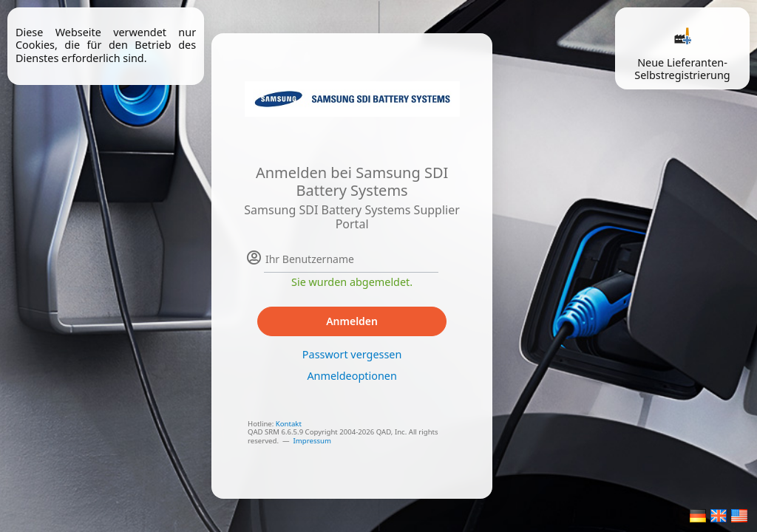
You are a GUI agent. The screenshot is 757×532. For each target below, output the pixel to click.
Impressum (312, 441)
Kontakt (289, 424)
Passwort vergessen (352, 354)
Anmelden (352, 321)
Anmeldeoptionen (352, 376)
